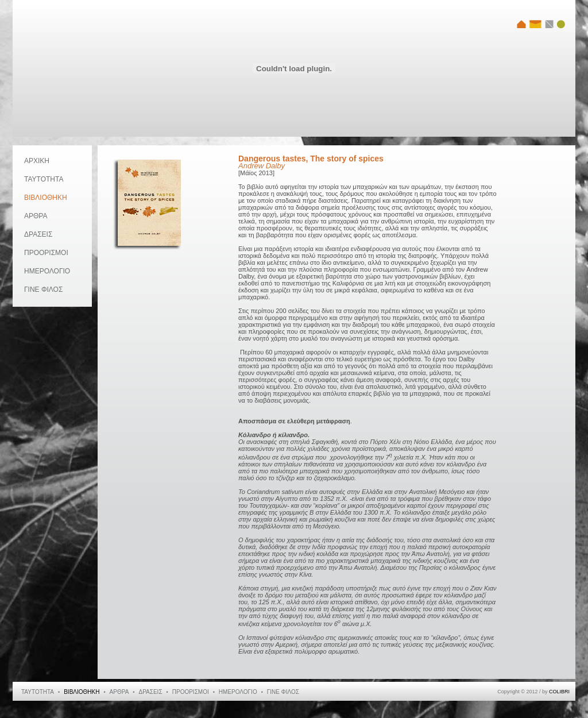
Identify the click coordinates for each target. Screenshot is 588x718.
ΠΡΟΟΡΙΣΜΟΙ (46, 253)
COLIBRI (559, 692)
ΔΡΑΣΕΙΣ (38, 234)
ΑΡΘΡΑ (36, 216)
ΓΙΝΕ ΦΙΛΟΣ (43, 289)
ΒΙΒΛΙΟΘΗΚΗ (46, 198)
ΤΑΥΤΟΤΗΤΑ (44, 179)
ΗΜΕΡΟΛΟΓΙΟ (47, 271)
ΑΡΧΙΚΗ (37, 161)
